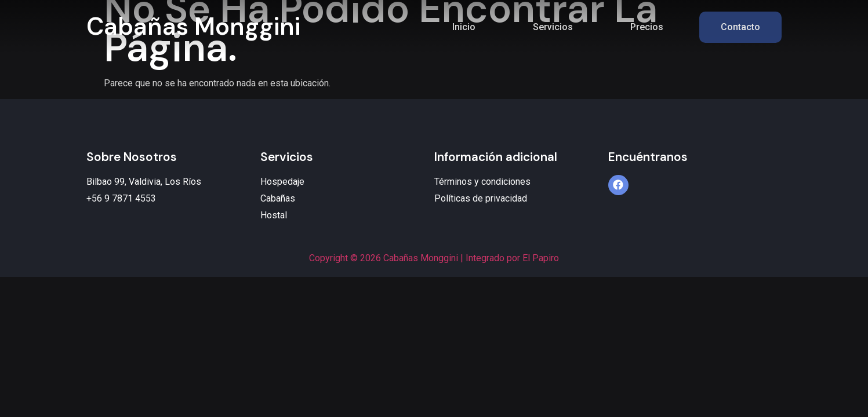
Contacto (740, 27)
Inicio (464, 27)
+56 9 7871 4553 (121, 198)
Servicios (553, 27)
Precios (647, 27)
